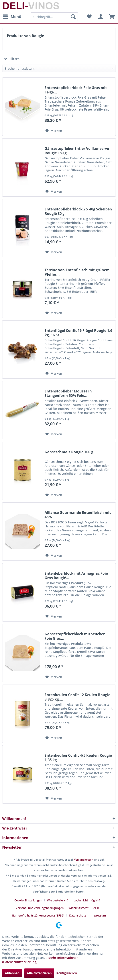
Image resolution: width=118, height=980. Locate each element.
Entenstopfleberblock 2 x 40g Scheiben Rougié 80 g (78, 211)
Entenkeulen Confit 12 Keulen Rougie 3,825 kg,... (77, 697)
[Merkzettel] (89, 17)
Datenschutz (78, 915)
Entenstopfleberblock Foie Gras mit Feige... (76, 90)
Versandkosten (84, 860)
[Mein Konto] (100, 17)
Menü (12, 16)
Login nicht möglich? (87, 900)
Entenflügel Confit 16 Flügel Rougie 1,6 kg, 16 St (78, 333)
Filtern (12, 59)
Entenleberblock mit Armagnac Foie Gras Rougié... (76, 576)
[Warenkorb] (111, 17)
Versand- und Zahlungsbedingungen (40, 908)
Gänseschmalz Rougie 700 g (69, 452)
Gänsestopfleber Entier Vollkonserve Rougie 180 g (77, 151)
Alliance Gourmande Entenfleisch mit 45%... (78, 515)
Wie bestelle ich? (58, 900)
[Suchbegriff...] (54, 17)
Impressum (98, 915)
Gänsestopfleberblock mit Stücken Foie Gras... (75, 636)
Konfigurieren (67, 973)
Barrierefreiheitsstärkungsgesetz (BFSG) (38, 915)
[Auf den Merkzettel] (54, 131)
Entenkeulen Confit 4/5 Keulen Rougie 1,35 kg (78, 758)
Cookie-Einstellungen (28, 900)
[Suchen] (73, 17)
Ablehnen (12, 973)
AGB (96, 908)
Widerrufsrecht (79, 908)
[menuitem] (12, 17)
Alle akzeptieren (39, 973)
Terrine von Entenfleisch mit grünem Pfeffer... (77, 272)
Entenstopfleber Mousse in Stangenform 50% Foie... (68, 393)
